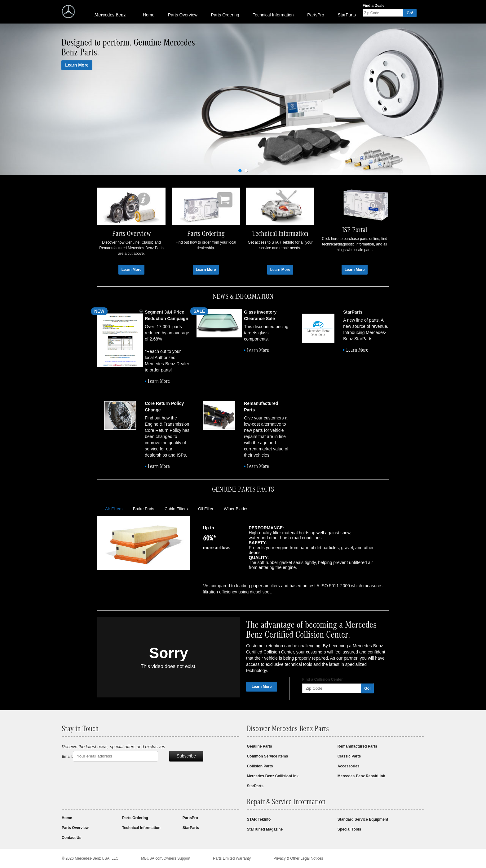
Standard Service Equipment (363, 819)
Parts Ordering (225, 15)
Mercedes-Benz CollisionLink (273, 776)
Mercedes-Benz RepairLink (361, 776)
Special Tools (349, 829)
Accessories (349, 766)
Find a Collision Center (323, 679)
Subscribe (186, 756)
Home (149, 15)
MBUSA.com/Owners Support (166, 858)
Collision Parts (260, 766)
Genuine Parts (259, 746)
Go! (410, 13)
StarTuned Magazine (265, 829)
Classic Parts (349, 756)
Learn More (77, 65)
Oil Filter (206, 509)
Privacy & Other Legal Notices (298, 858)
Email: (67, 756)
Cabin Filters (176, 509)
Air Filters (114, 509)
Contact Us (71, 838)
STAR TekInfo (259, 819)
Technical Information (273, 15)
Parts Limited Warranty (232, 858)
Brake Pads (144, 509)
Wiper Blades (236, 509)
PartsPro (316, 15)
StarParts (347, 15)
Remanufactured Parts (357, 746)
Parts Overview (183, 15)
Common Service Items (267, 756)
